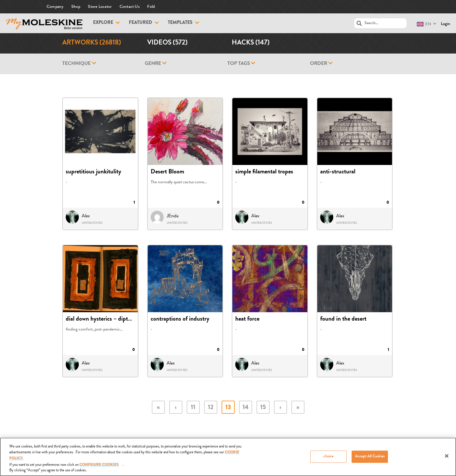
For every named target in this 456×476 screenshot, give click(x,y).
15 (263, 408)
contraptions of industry (180, 319)
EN (424, 24)
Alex (86, 216)
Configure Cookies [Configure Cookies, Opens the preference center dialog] (99, 465)
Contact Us (130, 7)
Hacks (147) (251, 43)
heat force (247, 319)
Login (446, 24)
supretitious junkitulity (93, 172)
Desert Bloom (167, 172)
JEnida (173, 216)
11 (193, 408)
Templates (180, 23)
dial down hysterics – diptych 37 (105, 319)
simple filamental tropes (264, 172)
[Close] (447, 456)
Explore (103, 23)
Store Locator (100, 7)
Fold (151, 7)
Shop (76, 7)
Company (55, 7)
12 (211, 408)
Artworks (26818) (92, 43)
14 (246, 408)
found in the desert (343, 319)
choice (328, 457)
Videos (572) (167, 43)
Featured (140, 23)
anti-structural (338, 172)
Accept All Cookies (370, 457)
